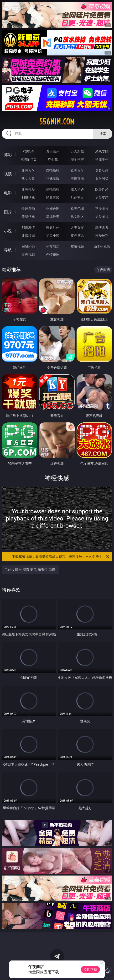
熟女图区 (77, 216)
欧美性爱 (102, 189)
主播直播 (77, 178)
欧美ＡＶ (77, 170)
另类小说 (53, 235)
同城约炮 (28, 246)
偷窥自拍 (28, 208)
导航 (8, 250)
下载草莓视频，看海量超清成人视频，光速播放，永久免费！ (61, 557)
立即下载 (90, 969)
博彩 (8, 155)
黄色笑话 (77, 235)
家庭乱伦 (53, 227)
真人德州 (53, 151)
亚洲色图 (53, 208)
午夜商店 (53, 246)
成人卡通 (77, 189)
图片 (8, 212)
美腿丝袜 (28, 216)
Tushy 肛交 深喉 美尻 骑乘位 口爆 (30, 570)
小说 (8, 231)
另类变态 (102, 197)
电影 (8, 193)
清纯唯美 (53, 216)
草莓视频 (77, 246)
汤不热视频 (102, 246)
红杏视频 (28, 255)
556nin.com (57, 122)
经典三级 (53, 197)
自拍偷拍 (53, 170)
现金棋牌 (77, 159)
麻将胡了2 (28, 159)
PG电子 (28, 151)
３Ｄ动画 (102, 170)
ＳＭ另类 (102, 178)
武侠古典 (102, 227)
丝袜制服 (53, 178)
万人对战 (77, 151)
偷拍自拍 (53, 189)
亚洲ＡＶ (28, 170)
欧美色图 (77, 208)
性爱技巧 (102, 235)
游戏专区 (102, 151)
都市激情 (28, 227)
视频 (8, 174)
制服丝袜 (28, 197)
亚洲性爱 (28, 189)
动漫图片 (102, 208)
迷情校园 (28, 235)
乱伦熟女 (77, 197)
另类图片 (102, 216)
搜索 (103, 134)
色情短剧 (53, 255)
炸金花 (53, 159)
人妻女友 (77, 227)
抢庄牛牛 (102, 159)
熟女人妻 (28, 178)
